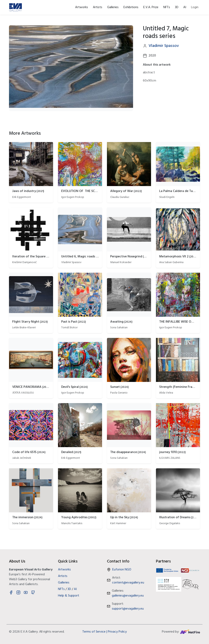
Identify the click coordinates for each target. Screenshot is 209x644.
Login (195, 7)
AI (185, 7)
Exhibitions (131, 7)
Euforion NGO (122, 570)
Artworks (82, 7)
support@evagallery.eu (128, 609)
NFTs (167, 7)
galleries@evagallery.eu (128, 596)
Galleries (113, 7)
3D (177, 7)
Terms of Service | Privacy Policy (104, 632)
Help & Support (69, 596)
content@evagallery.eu (128, 583)
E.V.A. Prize (151, 7)
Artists (98, 7)
